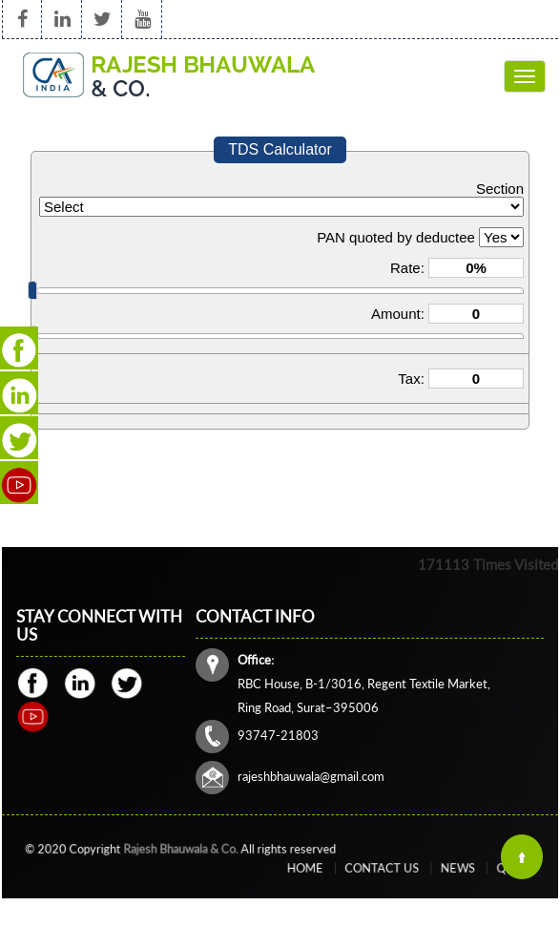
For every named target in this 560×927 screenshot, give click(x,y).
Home (332, 868)
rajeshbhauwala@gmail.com (312, 774)
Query (485, 868)
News (443, 868)
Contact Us (387, 868)
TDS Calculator (280, 149)
